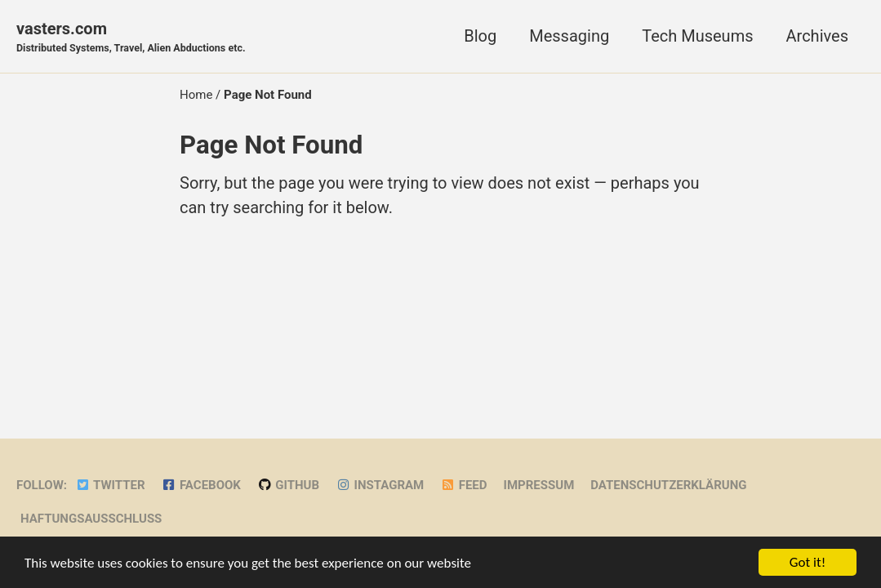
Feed (463, 485)
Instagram (380, 485)
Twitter (110, 485)
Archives (817, 36)
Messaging (569, 36)
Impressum (539, 485)
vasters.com (131, 38)
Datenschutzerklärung (668, 485)
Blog (480, 36)
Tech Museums (697, 36)
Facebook (201, 485)
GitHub (288, 485)
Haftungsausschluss (91, 519)
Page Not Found (271, 145)
